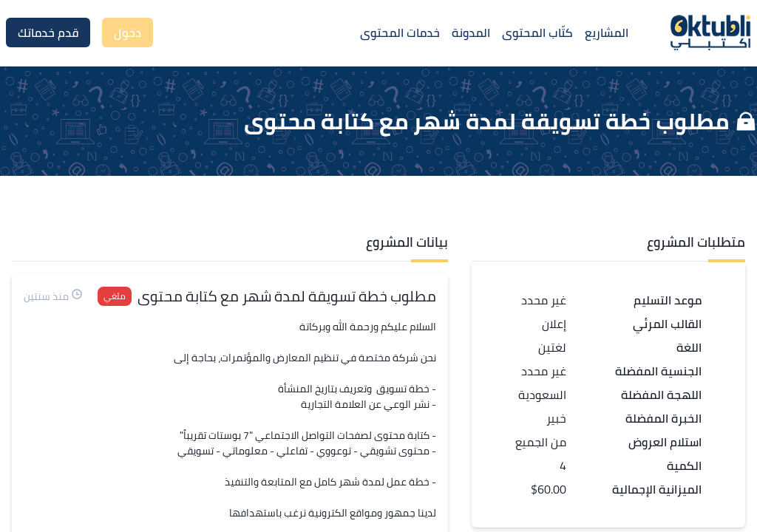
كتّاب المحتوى (537, 33)
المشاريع (607, 33)
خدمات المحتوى (400, 33)
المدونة (471, 33)
